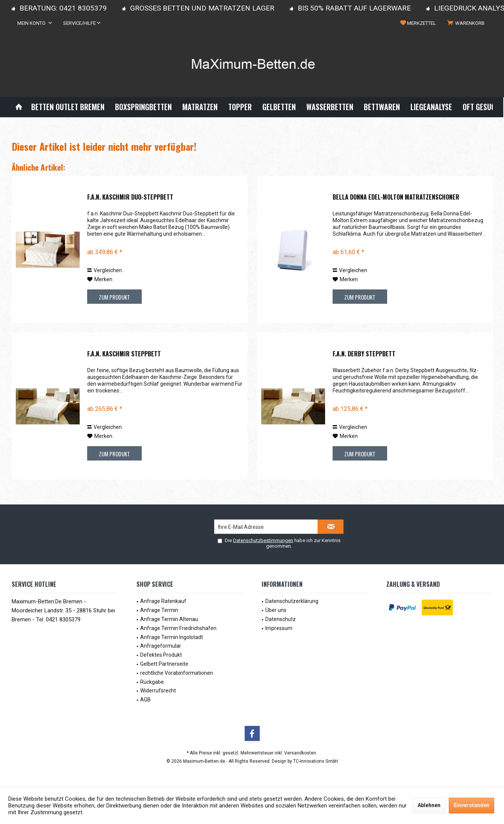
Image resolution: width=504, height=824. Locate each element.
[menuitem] (467, 23)
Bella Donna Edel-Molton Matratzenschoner (396, 197)
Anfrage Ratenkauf (163, 601)
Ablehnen (429, 805)
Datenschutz (281, 619)
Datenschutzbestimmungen (263, 540)
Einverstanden (471, 805)
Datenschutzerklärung (292, 601)
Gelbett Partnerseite (164, 664)
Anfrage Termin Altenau (169, 619)
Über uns (276, 610)
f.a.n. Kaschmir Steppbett (124, 354)
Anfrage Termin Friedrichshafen (178, 628)
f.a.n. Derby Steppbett (364, 354)
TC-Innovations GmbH (316, 761)
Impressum (279, 628)
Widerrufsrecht (158, 691)
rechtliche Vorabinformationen (177, 673)
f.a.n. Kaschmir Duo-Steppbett (130, 197)
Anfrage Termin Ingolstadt (172, 637)
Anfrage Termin (159, 610)
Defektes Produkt (161, 655)
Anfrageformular (161, 646)
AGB (145, 700)
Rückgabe (152, 682)
